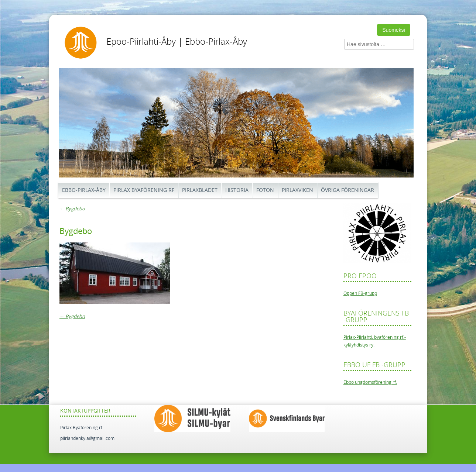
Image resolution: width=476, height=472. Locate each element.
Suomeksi (393, 30)
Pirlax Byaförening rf (144, 190)
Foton (265, 190)
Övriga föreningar (347, 190)
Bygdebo (72, 209)
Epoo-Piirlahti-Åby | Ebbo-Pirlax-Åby (177, 42)
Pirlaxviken (297, 190)
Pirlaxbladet (200, 190)
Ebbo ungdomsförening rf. (370, 382)
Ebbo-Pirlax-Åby (84, 190)
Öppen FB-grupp (360, 293)
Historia (237, 190)
